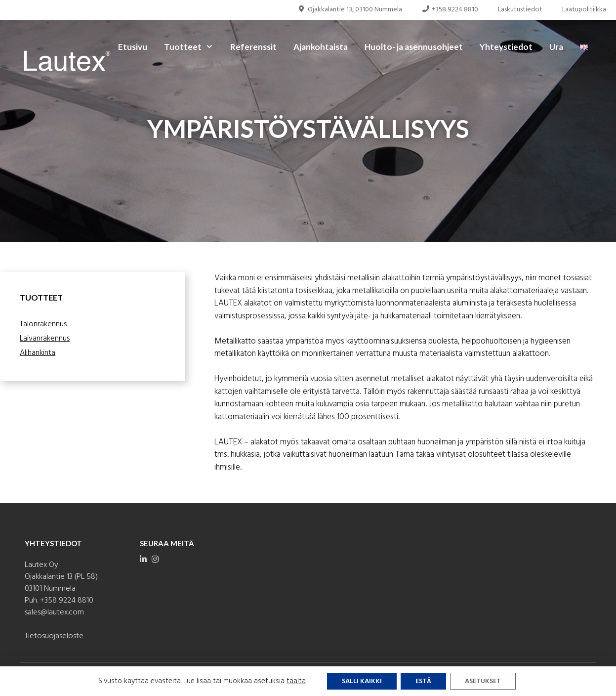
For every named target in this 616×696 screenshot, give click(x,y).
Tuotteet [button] (193, 47)
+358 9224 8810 (450, 10)
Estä (423, 681)
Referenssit (253, 47)
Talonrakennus (43, 324)
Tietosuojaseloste (54, 636)
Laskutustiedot (520, 10)
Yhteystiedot (506, 47)
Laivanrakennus (45, 339)
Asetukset (483, 681)
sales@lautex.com (54, 612)
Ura (556, 47)
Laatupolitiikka (584, 10)
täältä (296, 681)
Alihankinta (38, 353)
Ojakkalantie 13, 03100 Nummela (350, 10)
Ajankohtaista (321, 47)
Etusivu (133, 47)
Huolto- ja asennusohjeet (414, 47)
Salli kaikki (362, 681)
